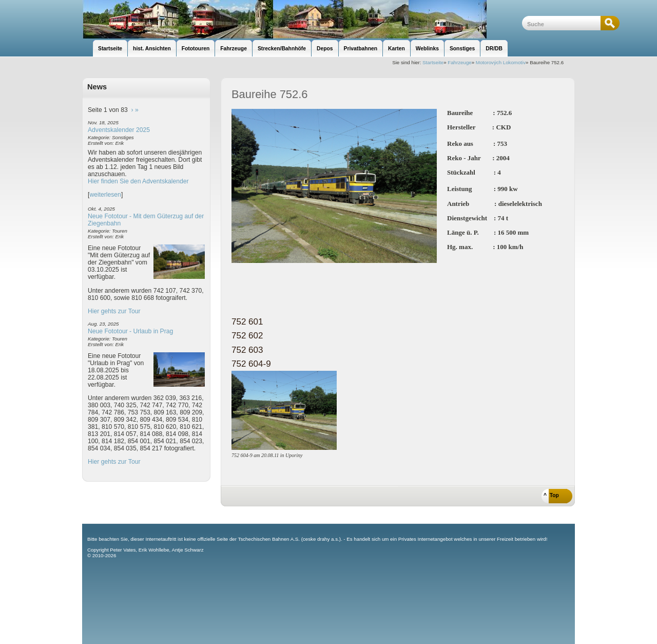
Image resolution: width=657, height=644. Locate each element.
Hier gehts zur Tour (114, 311)
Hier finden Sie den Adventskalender (138, 181)
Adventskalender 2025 (119, 130)
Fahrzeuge (459, 62)
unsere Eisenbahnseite (302, 19)
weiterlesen (105, 195)
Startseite (433, 62)
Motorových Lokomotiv (501, 62)
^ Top (551, 495)
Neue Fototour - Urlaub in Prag (130, 331)
